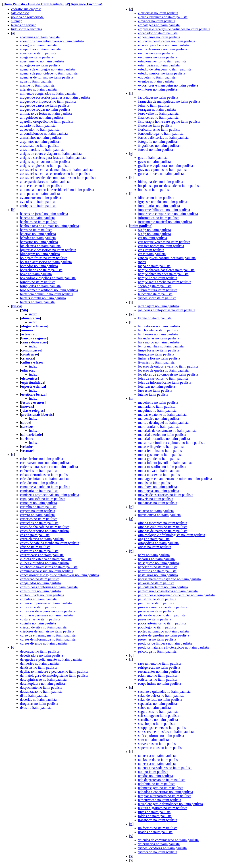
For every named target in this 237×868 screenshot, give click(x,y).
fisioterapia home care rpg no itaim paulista (169, 121)
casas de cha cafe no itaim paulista (45, 527)
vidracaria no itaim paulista (158, 852)
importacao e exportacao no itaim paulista (168, 214)
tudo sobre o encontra (27, 29)
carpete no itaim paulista (38, 511)
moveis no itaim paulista (156, 499)
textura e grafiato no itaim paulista (163, 808)
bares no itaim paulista (36, 230)
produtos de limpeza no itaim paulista (165, 643)
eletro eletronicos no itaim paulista (163, 17)
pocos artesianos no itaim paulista (162, 623)
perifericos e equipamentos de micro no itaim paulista (176, 595)
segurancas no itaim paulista (158, 712)
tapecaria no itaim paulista (157, 764)
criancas (28, 358)
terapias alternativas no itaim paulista (165, 796)
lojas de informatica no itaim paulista (165, 382)
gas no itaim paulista (153, 158)
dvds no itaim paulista (36, 708)
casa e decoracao (34, 342)
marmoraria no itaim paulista (159, 427)
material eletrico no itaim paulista (162, 435)
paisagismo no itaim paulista (159, 563)
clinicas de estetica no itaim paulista (46, 559)
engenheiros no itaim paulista (159, 37)
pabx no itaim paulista (154, 555)
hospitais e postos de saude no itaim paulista (170, 186)
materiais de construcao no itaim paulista (167, 431)
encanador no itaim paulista (158, 33)
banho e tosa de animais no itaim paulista (50, 226)
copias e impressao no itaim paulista (46, 603)
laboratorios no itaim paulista (159, 326)
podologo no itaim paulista (157, 627)
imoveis (27, 406)
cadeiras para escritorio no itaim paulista (49, 467)
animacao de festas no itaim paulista (46, 113)
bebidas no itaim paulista (38, 238)
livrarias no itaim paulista (156, 362)
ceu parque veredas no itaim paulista (164, 242)
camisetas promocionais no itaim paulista (50, 495)
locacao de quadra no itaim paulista (163, 370)
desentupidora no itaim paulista (42, 683)
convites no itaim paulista (38, 599)
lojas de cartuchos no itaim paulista (163, 378)
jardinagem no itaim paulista (159, 306)
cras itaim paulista (151, 250)
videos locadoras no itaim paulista (162, 848)
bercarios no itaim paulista (39, 242)
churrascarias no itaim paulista (42, 555)
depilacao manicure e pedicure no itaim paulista (54, 671)
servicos (27, 427)
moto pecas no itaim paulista (159, 491)
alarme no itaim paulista (37, 85)
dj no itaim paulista (34, 695)
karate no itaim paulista (155, 318)
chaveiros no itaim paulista (39, 551)
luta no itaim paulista (153, 394)
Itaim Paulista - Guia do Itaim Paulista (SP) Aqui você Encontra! (53, 4)
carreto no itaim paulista (37, 515)
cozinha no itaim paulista (38, 623)
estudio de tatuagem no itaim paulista (165, 69)
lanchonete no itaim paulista (158, 330)
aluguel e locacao (34, 326)
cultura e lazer (32, 362)
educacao (28, 370)
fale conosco (20, 13)
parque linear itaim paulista (158, 278)
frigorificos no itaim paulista (159, 146)
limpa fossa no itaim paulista (159, 350)
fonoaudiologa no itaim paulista (161, 133)
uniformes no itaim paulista (158, 828)
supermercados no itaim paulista (161, 748)
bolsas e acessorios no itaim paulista (46, 262)
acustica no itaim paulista (38, 53)
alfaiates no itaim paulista (38, 89)
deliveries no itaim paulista (39, 663)
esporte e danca (33, 386)
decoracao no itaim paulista (40, 651)
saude (26, 423)
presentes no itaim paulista (157, 639)
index (33, 314)
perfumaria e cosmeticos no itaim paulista (168, 591)
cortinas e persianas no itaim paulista (46, 615)
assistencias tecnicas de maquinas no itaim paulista (56, 170)
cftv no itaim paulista (35, 547)
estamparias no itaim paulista (159, 65)
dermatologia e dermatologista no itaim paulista (54, 675)
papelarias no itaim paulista (158, 567)
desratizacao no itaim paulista (41, 691)
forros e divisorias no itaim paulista (163, 137)
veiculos (27, 447)
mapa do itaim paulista (154, 266)
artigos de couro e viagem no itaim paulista (51, 154)
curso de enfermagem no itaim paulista (48, 635)
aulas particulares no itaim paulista (45, 182)
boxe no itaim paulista (36, 274)
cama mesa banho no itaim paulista (45, 487)
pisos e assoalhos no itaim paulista (163, 607)
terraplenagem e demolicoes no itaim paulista (170, 804)
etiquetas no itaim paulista (157, 77)
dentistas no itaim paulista (39, 667)
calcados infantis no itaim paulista (44, 479)
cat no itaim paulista (153, 238)
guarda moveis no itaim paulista (161, 174)
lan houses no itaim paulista (158, 334)
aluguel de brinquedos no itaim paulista (48, 101)
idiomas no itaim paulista (156, 198)
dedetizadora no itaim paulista (42, 655)
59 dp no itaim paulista (155, 234)
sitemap (17, 21)
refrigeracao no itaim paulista (159, 667)
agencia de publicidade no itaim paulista (49, 73)
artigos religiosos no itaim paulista (45, 166)
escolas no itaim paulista (156, 53)
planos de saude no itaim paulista (162, 615)
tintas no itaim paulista (154, 812)
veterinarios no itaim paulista (159, 844)
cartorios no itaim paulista (39, 519)
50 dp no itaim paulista (155, 230)
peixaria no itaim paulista (156, 583)
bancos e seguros (34, 338)
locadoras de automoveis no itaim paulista (168, 374)
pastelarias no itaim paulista (158, 575)
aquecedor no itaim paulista (40, 129)
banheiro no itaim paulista (39, 222)
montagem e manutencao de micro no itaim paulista (175, 479)
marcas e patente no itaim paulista (162, 414)
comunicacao (31, 350)
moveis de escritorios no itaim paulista (166, 495)
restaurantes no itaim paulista (159, 671)
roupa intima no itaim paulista (160, 683)
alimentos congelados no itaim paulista (48, 93)
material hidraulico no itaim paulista (164, 439)
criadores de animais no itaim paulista (47, 631)
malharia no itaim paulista (157, 406)
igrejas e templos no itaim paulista (163, 202)
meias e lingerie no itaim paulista (162, 447)
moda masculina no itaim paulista (162, 467)
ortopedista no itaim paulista (158, 543)
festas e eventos (33, 402)
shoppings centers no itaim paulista (163, 728)
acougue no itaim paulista (38, 45)
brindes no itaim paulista (38, 282)
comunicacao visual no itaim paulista (47, 571)
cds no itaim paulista (35, 535)
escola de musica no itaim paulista (163, 49)
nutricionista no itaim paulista (159, 515)
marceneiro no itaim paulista (159, 418)
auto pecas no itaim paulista (40, 194)
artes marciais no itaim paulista (42, 150)
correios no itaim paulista (38, 607)
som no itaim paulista (153, 740)
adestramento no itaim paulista (42, 61)
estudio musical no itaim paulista (162, 73)
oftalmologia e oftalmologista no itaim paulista (172, 535)
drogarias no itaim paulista (39, 704)
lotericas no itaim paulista (157, 386)
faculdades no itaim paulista (158, 97)
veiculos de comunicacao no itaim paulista (168, 840)
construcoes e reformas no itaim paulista (49, 587)
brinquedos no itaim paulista (40, 286)
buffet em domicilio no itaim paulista (47, 294)
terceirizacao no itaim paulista (160, 800)
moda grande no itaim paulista (160, 459)
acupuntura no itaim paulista (40, 49)
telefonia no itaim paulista (157, 784)
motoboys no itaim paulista (158, 487)
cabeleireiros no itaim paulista (42, 459)
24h (24, 310)
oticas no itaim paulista (155, 547)
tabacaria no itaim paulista (157, 756)
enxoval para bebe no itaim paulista (163, 45)
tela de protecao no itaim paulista (162, 780)
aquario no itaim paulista (38, 125)
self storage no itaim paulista (159, 716)
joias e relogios (32, 410)
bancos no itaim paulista (37, 218)
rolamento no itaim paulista (158, 675)
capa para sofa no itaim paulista (43, 499)
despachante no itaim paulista (41, 687)
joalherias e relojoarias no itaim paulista (167, 310)
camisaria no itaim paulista (39, 491)
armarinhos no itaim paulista (41, 137)
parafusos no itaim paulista (157, 571)
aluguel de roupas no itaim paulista (45, 109)
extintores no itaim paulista (158, 89)
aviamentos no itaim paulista (41, 198)
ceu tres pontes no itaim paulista (161, 246)
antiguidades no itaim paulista (42, 117)
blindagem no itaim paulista (40, 254)
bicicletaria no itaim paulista (40, 246)
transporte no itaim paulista (158, 820)
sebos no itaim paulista (154, 708)
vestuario (28, 451)
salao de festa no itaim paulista (160, 700)
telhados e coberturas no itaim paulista (166, 792)
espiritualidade (33, 382)
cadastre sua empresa (26, 9)
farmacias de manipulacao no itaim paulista (169, 101)
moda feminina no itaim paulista (161, 451)
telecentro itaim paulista (155, 294)
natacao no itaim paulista (156, 511)
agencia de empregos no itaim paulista (47, 69)
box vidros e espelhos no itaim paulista (48, 278)
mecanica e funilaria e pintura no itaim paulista (172, 443)
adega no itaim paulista (37, 57)
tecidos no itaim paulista (156, 776)
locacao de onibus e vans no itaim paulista (168, 366)
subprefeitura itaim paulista (158, 290)
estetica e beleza (33, 394)
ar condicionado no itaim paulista (44, 133)
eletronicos (29, 378)
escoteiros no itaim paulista (158, 57)
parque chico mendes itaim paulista (163, 274)
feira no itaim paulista (154, 105)
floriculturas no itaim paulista (159, 129)
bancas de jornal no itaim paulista (44, 214)
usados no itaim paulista (155, 832)
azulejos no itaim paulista (38, 206)
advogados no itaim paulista (40, 65)
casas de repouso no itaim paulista (44, 531)
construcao (30, 354)
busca (17, 306)
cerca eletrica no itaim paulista (42, 539)
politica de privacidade (27, 17)
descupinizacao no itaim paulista (43, 679)
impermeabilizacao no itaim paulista (164, 210)
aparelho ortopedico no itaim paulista (47, 121)
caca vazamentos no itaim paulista (45, 463)
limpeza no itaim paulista (156, 354)
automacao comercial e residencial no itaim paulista (57, 190)
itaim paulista (141, 226)
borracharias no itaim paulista (41, 270)
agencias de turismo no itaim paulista (47, 77)
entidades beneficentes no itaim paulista (167, 41)
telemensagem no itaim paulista (161, 788)
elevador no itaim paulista (157, 21)
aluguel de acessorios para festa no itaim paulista (55, 97)
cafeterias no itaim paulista (39, 471)
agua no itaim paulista (36, 81)
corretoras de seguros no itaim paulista (48, 611)
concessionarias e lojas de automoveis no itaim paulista (59, 575)
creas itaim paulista (152, 254)
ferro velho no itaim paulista (158, 113)
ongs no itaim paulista (154, 539)
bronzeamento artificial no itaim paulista (49, 290)
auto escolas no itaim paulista (41, 186)
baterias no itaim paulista (38, 234)
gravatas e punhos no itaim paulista (163, 170)
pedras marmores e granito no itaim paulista (169, 579)
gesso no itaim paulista (154, 162)
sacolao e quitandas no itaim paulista (164, 691)
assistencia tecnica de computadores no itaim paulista (58, 178)
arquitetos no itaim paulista (39, 142)
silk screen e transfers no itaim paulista (166, 732)
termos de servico (24, 25)
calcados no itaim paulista (39, 483)
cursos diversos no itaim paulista (43, 643)
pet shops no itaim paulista (157, 599)
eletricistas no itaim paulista (158, 13)
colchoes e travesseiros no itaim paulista (49, 567)
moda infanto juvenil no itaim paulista (165, 463)
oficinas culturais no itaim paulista (163, 527)
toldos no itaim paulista (155, 816)
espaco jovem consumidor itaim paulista (167, 258)
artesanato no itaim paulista (40, 146)
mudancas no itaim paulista (158, 503)
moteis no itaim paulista (155, 483)
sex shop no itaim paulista (157, 724)
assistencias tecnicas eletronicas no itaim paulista (55, 174)
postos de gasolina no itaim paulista (164, 635)
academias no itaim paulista (40, 37)
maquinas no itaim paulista (157, 410)
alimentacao (30, 318)
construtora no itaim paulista (41, 591)
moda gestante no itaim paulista (161, 455)
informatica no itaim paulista (159, 218)
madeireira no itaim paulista (158, 402)
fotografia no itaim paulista (158, 142)
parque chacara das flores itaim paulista (166, 270)
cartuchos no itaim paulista (39, 523)
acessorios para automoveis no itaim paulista (52, 41)
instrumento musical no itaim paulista (165, 222)
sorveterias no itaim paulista (158, 744)
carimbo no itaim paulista (38, 507)
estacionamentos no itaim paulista (162, 61)
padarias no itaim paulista (156, 559)
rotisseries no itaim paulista (158, 679)
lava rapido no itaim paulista (158, 342)
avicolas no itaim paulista (38, 202)
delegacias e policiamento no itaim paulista (51, 659)
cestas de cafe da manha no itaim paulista (50, 543)
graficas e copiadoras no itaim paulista (166, 166)
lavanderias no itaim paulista (159, 338)
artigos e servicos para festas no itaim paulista (53, 158)
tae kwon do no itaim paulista (159, 760)
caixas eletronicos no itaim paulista (45, 475)
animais (27, 330)
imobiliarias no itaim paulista (159, 206)
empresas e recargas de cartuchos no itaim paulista (174, 29)
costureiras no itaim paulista (40, 619)
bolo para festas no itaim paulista (44, 258)
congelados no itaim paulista (41, 583)
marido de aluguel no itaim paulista (163, 423)
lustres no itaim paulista (155, 390)
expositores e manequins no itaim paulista (168, 85)
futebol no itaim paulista (156, 150)
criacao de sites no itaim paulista (43, 627)
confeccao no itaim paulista (40, 579)
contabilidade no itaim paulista (42, 595)
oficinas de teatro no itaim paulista (163, 531)
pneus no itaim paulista (155, 619)
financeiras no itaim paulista (158, 117)
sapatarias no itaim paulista (158, 704)
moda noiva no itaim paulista (159, 471)
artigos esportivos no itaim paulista (45, 162)
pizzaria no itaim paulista (156, 611)
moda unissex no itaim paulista (160, 475)
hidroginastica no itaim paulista (161, 182)
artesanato (29, 334)
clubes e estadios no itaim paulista (44, 563)
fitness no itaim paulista (155, 125)
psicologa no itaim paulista (157, 651)
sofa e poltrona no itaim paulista (161, 736)
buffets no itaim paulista (37, 302)
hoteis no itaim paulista (155, 190)
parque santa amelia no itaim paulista (165, 282)
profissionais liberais (37, 414)
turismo (27, 439)
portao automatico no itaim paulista (163, 631)
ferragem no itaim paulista (157, 109)
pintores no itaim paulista (156, 603)
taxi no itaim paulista (153, 772)
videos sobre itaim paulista (157, 298)
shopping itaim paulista (155, 286)
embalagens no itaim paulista (159, 25)
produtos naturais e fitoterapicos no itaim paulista (173, 647)
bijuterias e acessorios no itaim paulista (48, 250)
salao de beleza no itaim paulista (161, 695)
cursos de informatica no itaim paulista (48, 639)
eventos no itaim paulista (156, 81)
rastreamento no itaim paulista (160, 663)
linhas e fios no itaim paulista (159, 358)
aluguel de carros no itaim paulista (45, 105)
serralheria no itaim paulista (158, 720)
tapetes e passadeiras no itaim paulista (165, 768)
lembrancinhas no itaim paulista (161, 346)
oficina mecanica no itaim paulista (163, 523)
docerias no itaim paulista (38, 700)
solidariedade (31, 435)
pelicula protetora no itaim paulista (163, 587)
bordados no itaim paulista (39, 266)
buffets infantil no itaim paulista (43, 298)
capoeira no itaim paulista (38, 503)
